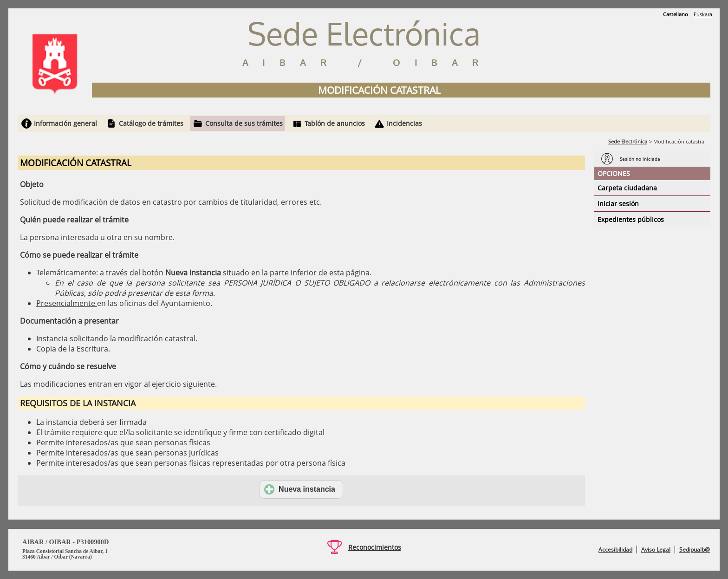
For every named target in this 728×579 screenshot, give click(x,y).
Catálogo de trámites (151, 123)
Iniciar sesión (618, 204)
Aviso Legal (656, 550)
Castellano (676, 14)
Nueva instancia (300, 489)
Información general (65, 123)
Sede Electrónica (628, 141)
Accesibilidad (615, 550)
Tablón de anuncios (335, 123)
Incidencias (404, 123)
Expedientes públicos (631, 219)
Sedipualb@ (695, 550)
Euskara (703, 14)
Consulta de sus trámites (244, 123)
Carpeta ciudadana (627, 188)
